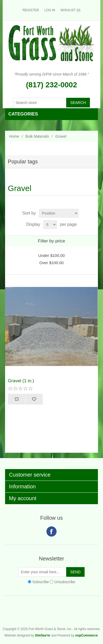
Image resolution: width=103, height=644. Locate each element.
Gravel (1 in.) (21, 381)
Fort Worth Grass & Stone (98, 615)
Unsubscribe (65, 582)
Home (14, 136)
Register (31, 10)
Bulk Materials (37, 136)
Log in (50, 10)
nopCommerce (86, 635)
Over (52, 263)
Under (51, 255)
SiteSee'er (43, 635)
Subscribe (41, 582)
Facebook (51, 531)
